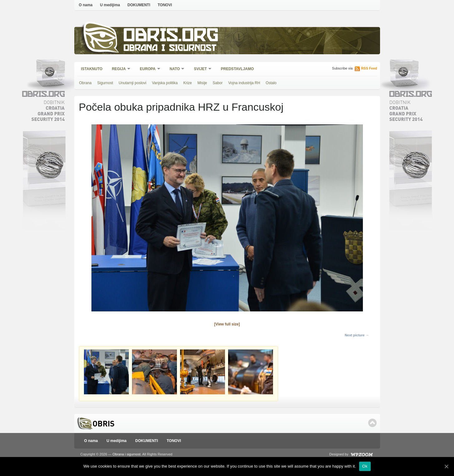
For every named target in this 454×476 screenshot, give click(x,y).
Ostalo (271, 83)
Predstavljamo (237, 69)
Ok (365, 466)
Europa (148, 69)
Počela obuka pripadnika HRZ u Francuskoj (181, 107)
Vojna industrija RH (244, 83)
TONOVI (165, 5)
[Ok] (446, 466)
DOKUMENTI (139, 5)
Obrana (85, 83)
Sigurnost (105, 83)
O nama (86, 5)
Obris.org (171, 37)
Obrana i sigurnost (170, 49)
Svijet (200, 69)
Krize (187, 83)
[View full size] (227, 324)
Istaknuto (92, 69)
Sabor (217, 83)
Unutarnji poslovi (132, 83)
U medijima (110, 5)
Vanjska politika (165, 83)
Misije (202, 83)
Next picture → (357, 335)
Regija (119, 69)
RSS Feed (369, 68)
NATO (175, 69)
